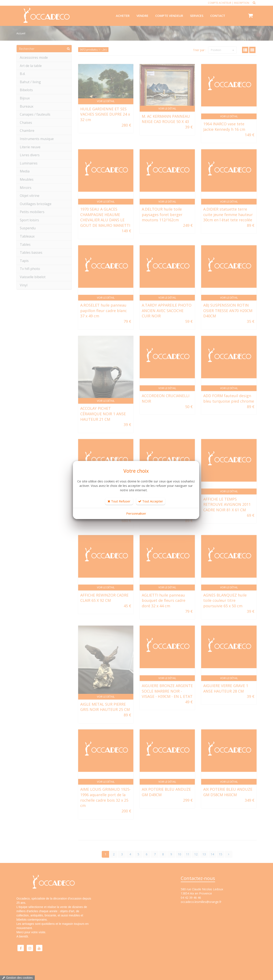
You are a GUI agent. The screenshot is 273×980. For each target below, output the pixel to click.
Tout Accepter (151, 501)
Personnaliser (136, 513)
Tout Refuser (119, 501)
